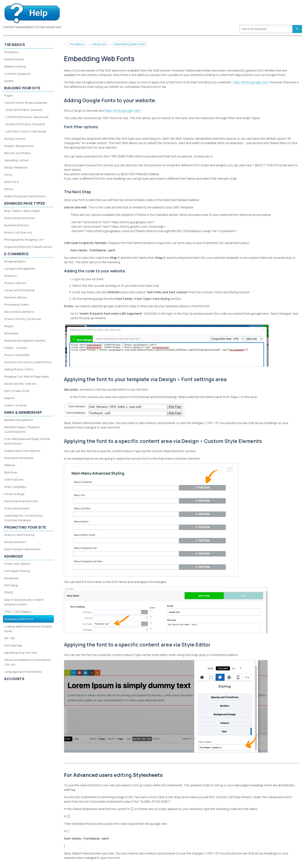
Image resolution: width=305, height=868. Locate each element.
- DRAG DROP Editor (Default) (23, 110)
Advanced (99, 44)
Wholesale (11, 333)
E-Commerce (16, 254)
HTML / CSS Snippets (18, 612)
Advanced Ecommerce (19, 312)
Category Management (20, 269)
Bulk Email (11, 472)
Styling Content (15, 139)
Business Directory (17, 225)
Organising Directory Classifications (28, 247)
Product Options (15, 283)
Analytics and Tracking (19, 535)
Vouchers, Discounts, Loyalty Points (28, 362)
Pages (8, 95)
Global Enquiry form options (22, 451)
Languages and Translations (23, 672)
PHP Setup (11, 585)
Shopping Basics (15, 261)
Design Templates (16, 167)
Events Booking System (20, 218)
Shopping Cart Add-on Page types (26, 376)
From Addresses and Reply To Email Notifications (27, 441)
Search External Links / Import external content (24, 602)
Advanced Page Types (25, 203)
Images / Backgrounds (19, 146)
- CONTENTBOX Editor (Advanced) (26, 117)
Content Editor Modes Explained (26, 103)
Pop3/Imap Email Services (21, 501)
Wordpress (11, 578)
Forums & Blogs (14, 494)
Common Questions (17, 74)
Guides (9, 81)
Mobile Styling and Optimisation (25, 196)
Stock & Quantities (17, 355)
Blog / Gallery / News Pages (22, 211)
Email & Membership (23, 412)
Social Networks (15, 542)
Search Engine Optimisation (23, 549)
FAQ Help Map (13, 645)
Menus (9, 189)
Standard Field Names (19, 458)
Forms (8, 175)
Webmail (10, 465)
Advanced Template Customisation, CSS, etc (28, 662)
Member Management (19, 420)
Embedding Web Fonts (130, 44)
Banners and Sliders (17, 153)
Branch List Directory (18, 232)
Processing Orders (17, 304)
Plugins (9, 326)
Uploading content (17, 160)
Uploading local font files (21, 653)
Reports (10, 398)
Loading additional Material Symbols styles (28, 629)
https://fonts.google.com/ (251, 82)
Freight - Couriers (16, 348)
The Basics (77, 44)
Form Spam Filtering (17, 571)
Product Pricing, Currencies (23, 319)
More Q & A (11, 182)
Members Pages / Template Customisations (22, 429)
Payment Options (16, 297)
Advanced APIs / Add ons (20, 384)
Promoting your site (25, 527)
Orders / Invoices (15, 405)
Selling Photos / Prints (19, 369)
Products (10, 276)
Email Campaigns (15, 487)
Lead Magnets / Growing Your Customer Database (24, 518)
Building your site (22, 88)
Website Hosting (15, 66)
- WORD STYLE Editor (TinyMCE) (25, 124)
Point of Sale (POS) (17, 391)
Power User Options (17, 564)
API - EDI (9, 638)
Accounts (14, 679)
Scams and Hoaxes (17, 508)
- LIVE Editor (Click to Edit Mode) (25, 131)
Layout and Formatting (19, 290)
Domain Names (14, 59)
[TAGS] (9, 592)
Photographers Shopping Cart (24, 240)
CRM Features (14, 479)
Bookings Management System (25, 340)
